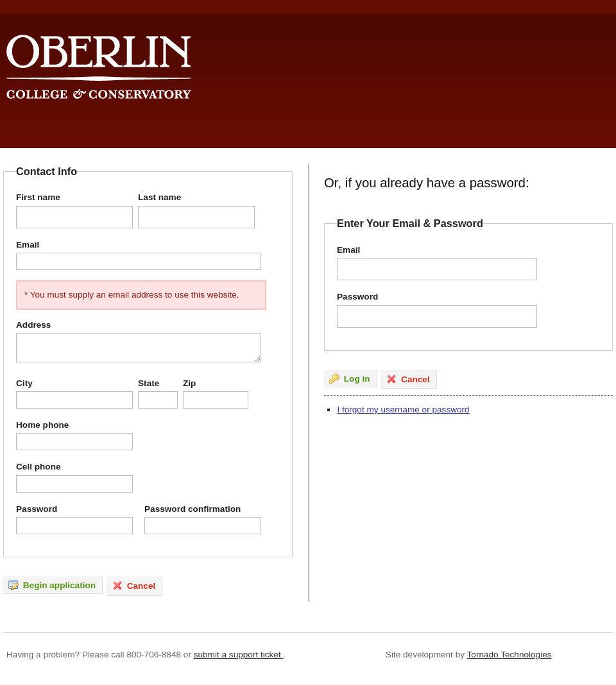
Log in (350, 378)
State (149, 383)
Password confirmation (193, 509)
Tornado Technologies (509, 655)
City (24, 383)
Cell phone (38, 467)
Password (37, 509)
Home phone (42, 425)
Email (28, 245)
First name (38, 197)
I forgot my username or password (403, 410)
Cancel (134, 586)
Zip (189, 383)
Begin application (52, 585)
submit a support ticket (239, 655)
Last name (159, 197)
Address (33, 325)
